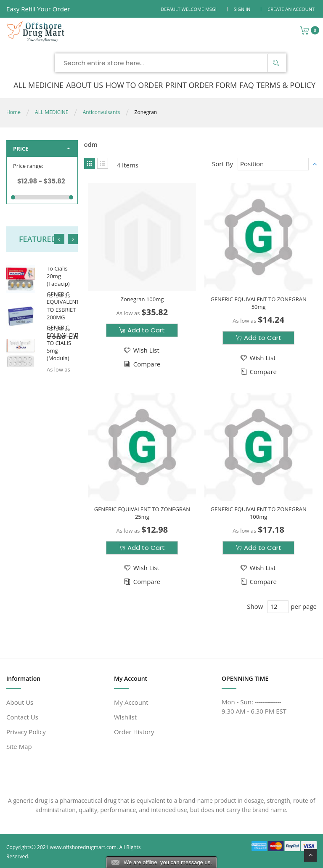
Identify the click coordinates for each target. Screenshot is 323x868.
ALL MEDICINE (52, 112)
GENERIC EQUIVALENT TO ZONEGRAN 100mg (258, 513)
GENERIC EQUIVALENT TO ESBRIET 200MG (63, 306)
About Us (20, 702)
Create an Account (291, 9)
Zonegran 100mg (142, 299)
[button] (141, 350)
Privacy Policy (26, 732)
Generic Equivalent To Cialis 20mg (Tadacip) (60, 269)
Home (13, 112)
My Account (131, 702)
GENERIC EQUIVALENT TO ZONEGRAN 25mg (142, 513)
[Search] (276, 63)
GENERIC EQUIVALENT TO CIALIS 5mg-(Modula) (63, 343)
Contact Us (22, 717)
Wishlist (125, 717)
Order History (134, 732)
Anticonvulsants (102, 112)
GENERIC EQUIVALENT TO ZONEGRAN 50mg (258, 303)
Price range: (28, 166)
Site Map (19, 746)
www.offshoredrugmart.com (83, 847)
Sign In (242, 9)
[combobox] (171, 63)
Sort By (222, 164)
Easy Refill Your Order (38, 9)
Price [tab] (21, 149)
